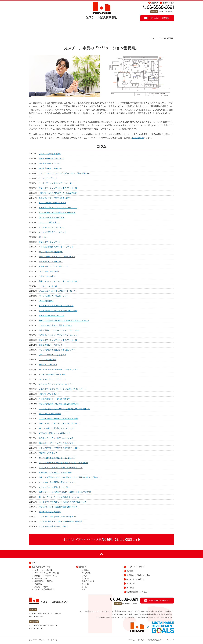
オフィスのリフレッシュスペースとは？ (55, 384)
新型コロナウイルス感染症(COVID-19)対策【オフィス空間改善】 (65, 492)
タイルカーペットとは (48, 286)
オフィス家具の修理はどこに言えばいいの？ (57, 350)
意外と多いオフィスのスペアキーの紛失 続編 (58, 311)
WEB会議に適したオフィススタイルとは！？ (57, 291)
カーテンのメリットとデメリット (53, 379)
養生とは (43, 237)
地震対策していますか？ (49, 394)
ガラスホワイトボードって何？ (52, 217)
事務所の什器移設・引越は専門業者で (54, 399)
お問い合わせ (138, 138)
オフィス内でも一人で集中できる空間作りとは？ (59, 448)
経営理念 (85, 570)
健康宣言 (164, 29)
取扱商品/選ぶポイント (41, 567)
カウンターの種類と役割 (49, 271)
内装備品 (38, 584)
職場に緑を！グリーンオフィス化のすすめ (56, 443)
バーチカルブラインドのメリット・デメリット (58, 208)
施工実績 (143, 29)
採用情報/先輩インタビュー (138, 592)
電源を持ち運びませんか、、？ (52, 316)
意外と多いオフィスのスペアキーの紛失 (55, 472)
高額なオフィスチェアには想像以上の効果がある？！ (61, 468)
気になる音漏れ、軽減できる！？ (53, 203)
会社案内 (155, 3)
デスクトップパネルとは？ (50, 154)
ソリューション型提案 (61, 29)
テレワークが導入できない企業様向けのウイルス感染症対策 (63, 463)
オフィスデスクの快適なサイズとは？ (54, 487)
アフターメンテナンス (118, 29)
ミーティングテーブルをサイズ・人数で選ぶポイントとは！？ (64, 409)
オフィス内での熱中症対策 (50, 414)
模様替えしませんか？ (48, 365)
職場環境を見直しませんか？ (51, 168)
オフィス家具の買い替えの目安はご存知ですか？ (59, 404)
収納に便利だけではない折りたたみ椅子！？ (57, 213)
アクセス (85, 584)
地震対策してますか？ (48, 453)
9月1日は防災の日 (46, 301)
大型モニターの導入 (47, 276)
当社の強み (86, 573)
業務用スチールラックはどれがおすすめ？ (56, 438)
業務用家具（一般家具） (44, 581)
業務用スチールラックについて (52, 159)
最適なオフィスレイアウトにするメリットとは (58, 188)
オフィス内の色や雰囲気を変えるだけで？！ (57, 482)
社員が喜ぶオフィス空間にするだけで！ (55, 198)
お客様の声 (131, 583)
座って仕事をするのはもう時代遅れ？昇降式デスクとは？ (63, 502)
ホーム (39, 29)
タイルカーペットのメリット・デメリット (56, 306)
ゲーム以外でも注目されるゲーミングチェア (57, 458)
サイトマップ (53, 640)
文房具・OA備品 (41, 587)
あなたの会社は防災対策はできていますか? (57, 428)
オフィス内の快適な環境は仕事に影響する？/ (57, 517)
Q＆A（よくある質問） (136, 579)
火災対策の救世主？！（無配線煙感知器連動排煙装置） (62, 521)
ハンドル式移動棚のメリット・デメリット (56, 247)
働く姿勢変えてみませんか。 (51, 262)
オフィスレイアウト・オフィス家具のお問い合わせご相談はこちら (102, 539)
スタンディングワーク (48, 178)
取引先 (84, 587)
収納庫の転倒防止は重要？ (50, 512)
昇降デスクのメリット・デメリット (53, 266)
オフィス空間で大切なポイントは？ (53, 526)
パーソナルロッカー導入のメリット (53, 296)
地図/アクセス (168, 3)
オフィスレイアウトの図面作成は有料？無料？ (58, 507)
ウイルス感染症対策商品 (44, 589)
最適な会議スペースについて (51, 345)
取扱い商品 (88, 29)
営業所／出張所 (88, 581)
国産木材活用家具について (50, 163)
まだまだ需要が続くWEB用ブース (53, 374)
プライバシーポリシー (37, 640)
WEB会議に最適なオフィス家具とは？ (55, 433)
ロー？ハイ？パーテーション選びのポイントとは (59, 497)
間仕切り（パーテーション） (46, 576)
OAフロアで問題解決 (48, 360)
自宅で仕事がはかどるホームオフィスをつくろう (59, 330)
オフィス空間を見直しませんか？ (53, 232)
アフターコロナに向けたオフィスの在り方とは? (58, 419)
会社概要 (85, 578)
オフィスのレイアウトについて (52, 227)
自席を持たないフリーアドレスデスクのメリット (59, 335)
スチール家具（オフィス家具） (47, 573)
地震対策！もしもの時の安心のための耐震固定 (58, 193)
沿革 (84, 589)
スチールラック (41, 578)
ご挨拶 (84, 576)
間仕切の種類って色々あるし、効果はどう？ (57, 257)
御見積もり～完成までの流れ (138, 575)
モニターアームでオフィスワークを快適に (56, 183)
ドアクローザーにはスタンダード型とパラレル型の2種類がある (65, 173)
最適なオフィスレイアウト (50, 242)
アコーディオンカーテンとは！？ (53, 355)
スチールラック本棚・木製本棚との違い (55, 325)
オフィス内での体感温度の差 (51, 252)
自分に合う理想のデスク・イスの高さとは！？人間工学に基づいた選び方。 (70, 477)
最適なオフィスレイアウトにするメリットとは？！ (60, 281)
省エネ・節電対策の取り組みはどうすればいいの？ (60, 369)
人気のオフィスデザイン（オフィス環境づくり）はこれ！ (63, 389)
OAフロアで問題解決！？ (49, 222)
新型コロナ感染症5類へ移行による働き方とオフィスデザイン (64, 320)
